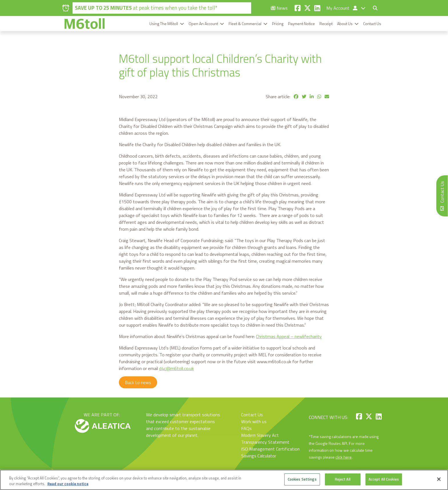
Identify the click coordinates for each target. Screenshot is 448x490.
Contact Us (372, 24)
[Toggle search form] (375, 8)
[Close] (439, 479)
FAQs (246, 428)
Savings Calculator (259, 456)
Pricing (278, 24)
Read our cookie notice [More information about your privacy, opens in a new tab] (68, 484)
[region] (224, 480)
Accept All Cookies (384, 479)
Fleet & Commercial (245, 24)
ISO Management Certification (270, 449)
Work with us (254, 421)
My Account (342, 8)
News (279, 8)
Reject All (343, 479)
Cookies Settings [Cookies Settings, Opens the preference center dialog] (302, 479)
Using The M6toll (164, 24)
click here (344, 457)
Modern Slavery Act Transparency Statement (265, 439)
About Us (345, 24)
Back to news (138, 382)
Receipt (326, 24)
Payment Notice (301, 24)
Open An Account (203, 24)
